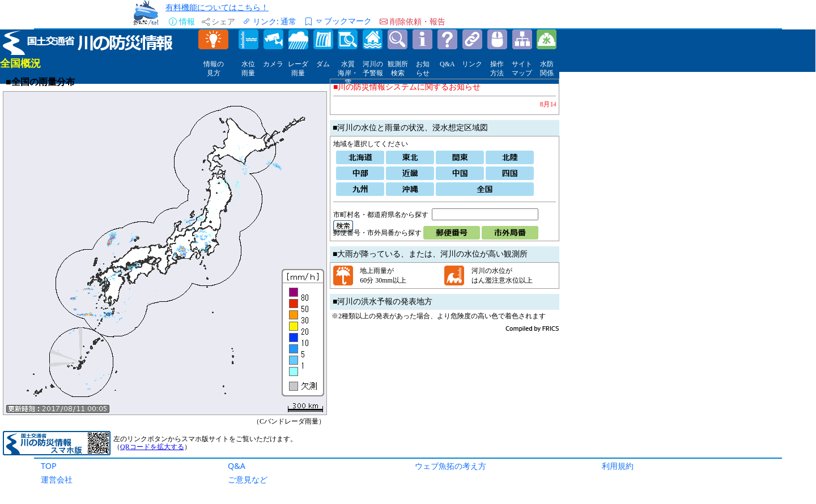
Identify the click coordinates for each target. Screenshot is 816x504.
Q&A (237, 466)
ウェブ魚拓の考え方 (450, 466)
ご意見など (248, 479)
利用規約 (618, 466)
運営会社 (57, 479)
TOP (49, 466)
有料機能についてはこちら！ (217, 7)
